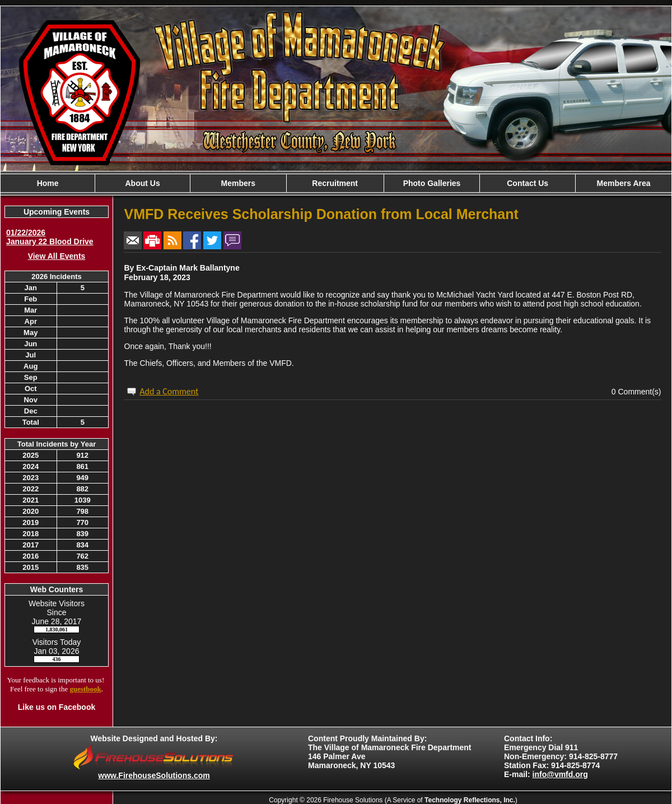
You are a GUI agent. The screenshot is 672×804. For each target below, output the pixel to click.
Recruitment (335, 183)
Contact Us (528, 183)
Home (48, 183)
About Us (142, 183)
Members (238, 183)
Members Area (624, 183)
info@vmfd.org (560, 774)
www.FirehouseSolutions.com (154, 775)
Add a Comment (169, 391)
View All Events (57, 256)
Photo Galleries (432, 183)
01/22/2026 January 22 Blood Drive (50, 237)
